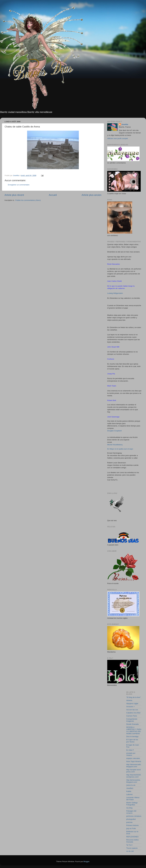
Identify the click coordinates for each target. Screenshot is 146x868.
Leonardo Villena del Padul (133, 799)
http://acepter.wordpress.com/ (134, 771)
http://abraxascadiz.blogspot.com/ (134, 766)
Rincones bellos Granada (132, 841)
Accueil (53, 195)
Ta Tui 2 (129, 845)
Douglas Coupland (114, 431)
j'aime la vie (131, 785)
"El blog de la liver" (134, 697)
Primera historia (132, 825)
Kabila (129, 791)
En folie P (130, 750)
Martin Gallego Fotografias (132, 804)
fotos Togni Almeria (134, 761)
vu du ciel (130, 851)
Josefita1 (130, 788)
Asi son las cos (132, 710)
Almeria (129, 700)
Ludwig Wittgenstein (115, 293)
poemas (129, 822)
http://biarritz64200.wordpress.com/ (134, 776)
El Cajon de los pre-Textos (132, 741)
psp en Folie (131, 828)
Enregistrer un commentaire (19, 185)
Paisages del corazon (131, 812)
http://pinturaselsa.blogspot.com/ (133, 781)
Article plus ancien (92, 195)
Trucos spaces (132, 848)
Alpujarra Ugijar (132, 703)
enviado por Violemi (131, 754)
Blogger (86, 861)
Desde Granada (132, 724)
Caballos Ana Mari (133, 713)
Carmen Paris (132, 716)
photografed (131, 819)
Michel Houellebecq (115, 445)
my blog (129, 808)
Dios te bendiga (132, 737)
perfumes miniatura (134, 816)
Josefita (125, 124)
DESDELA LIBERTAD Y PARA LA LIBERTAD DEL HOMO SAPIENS (134, 730)
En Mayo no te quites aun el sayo (120, 449)
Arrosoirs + (131, 707)
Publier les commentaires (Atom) (28, 200)
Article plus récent (14, 195)
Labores (130, 794)
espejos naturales (133, 758)
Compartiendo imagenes (132, 720)
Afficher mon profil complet (118, 138)
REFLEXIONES (132, 837)
